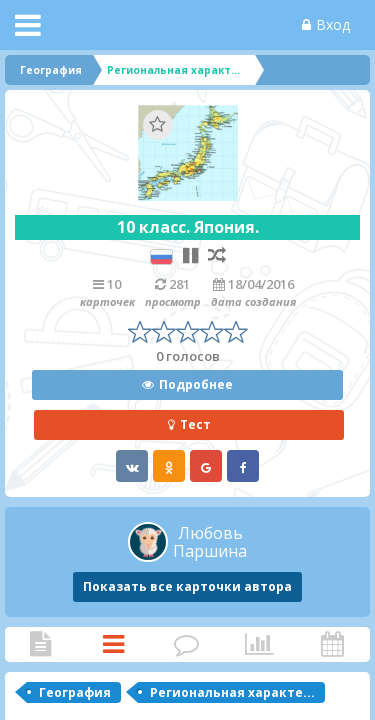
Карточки (113, 644)
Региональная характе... (232, 692)
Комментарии (186, 644)
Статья (40, 644)
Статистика (259, 644)
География (75, 692)
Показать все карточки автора (187, 586)
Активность (332, 644)
